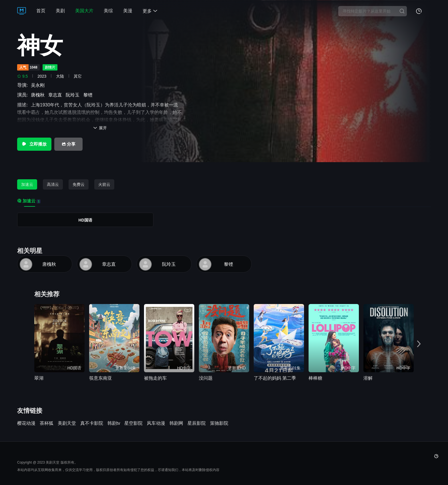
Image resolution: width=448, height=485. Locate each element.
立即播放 (34, 144)
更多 (150, 11)
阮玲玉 (74, 95)
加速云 (27, 184)
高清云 (53, 184)
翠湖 (39, 378)
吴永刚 (39, 85)
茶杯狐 (47, 423)
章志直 (56, 95)
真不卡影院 (92, 423)
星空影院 (133, 423)
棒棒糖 (315, 378)
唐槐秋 (39, 95)
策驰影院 (219, 423)
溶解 (368, 378)
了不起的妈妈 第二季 (275, 378)
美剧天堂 (67, 423)
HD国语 (85, 220)
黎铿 (89, 95)
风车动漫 (156, 423)
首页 (41, 11)
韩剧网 (176, 423)
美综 (108, 11)
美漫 (128, 11)
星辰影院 (197, 423)
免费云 (79, 184)
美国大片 (84, 11)
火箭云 (104, 184)
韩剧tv (114, 423)
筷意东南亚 (101, 378)
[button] (419, 344)
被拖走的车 (155, 378)
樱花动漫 (26, 423)
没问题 (206, 378)
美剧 (60, 11)
